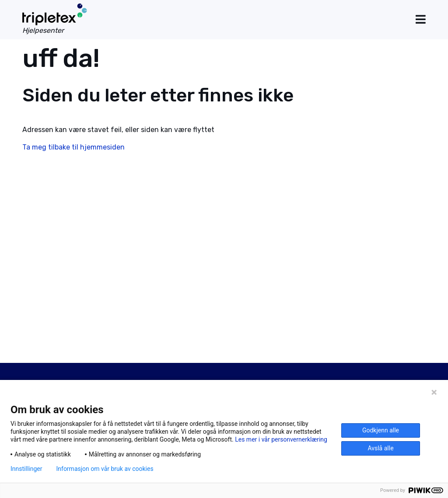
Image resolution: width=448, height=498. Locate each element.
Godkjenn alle (381, 430)
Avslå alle (380, 448)
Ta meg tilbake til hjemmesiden (73, 147)
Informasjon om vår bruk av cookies (105, 469)
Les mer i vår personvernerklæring (281, 439)
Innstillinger (26, 469)
